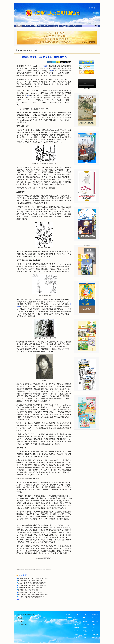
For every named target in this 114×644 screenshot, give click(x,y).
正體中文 (69, 615)
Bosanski (77, 618)
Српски (94, 624)
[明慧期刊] (37, 26)
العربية (76, 615)
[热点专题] (28, 26)
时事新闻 (25, 50)
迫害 (52, 71)
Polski (84, 637)
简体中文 (69, 618)
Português (95, 615)
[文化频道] (56, 26)
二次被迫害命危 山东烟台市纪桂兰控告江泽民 (32, 585)
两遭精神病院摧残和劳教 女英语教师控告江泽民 (33, 578)
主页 (18, 50)
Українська (95, 634)
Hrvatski (85, 621)
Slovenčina (95, 621)
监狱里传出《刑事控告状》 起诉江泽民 (30, 588)
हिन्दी (84, 618)
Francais (77, 637)
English (77, 628)
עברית (84, 615)
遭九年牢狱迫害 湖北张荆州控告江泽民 (30, 581)
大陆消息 (34, 50)
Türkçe (94, 631)
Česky (76, 621)
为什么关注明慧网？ (22, 624)
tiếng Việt (95, 637)
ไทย (93, 628)
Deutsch (77, 624)
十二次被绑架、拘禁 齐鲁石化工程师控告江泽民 (33, 595)
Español (77, 631)
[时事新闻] (19, 26)
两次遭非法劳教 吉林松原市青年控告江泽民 (31, 597)
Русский (94, 618)
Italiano (85, 628)
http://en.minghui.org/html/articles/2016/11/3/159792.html (38, 569)
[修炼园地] (47, 26)
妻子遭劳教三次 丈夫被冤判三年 (28, 590)
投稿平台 (19, 621)
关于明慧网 (20, 618)
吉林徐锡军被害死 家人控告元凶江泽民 (30, 592)
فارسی (76, 634)
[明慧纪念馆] (66, 26)
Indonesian (86, 624)
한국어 (85, 634)
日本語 (85, 631)
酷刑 (28, 95)
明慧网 (46, 66)
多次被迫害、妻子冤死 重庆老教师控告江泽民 (32, 583)
